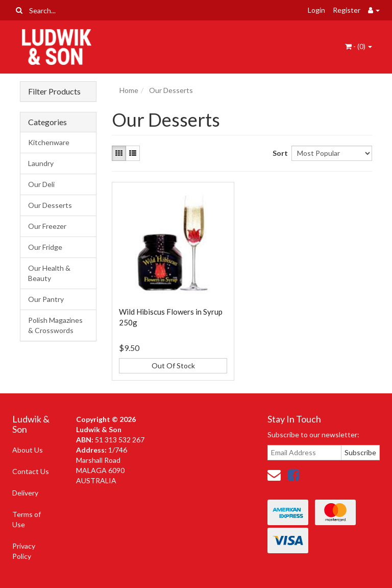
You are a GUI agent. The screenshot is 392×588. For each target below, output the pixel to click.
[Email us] (274, 475)
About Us (28, 450)
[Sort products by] (332, 153)
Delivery (25, 493)
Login (316, 10)
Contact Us (31, 471)
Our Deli (41, 184)
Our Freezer (47, 226)
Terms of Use (27, 519)
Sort (278, 153)
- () (359, 46)
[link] (293, 475)
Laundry (41, 163)
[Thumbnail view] (119, 153)
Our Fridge (45, 247)
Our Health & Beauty (49, 273)
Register (347, 10)
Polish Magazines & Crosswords (55, 325)
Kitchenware (49, 142)
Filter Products (54, 91)
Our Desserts (50, 205)
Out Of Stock (173, 366)
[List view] (133, 153)
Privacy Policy (24, 551)
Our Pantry (46, 299)
